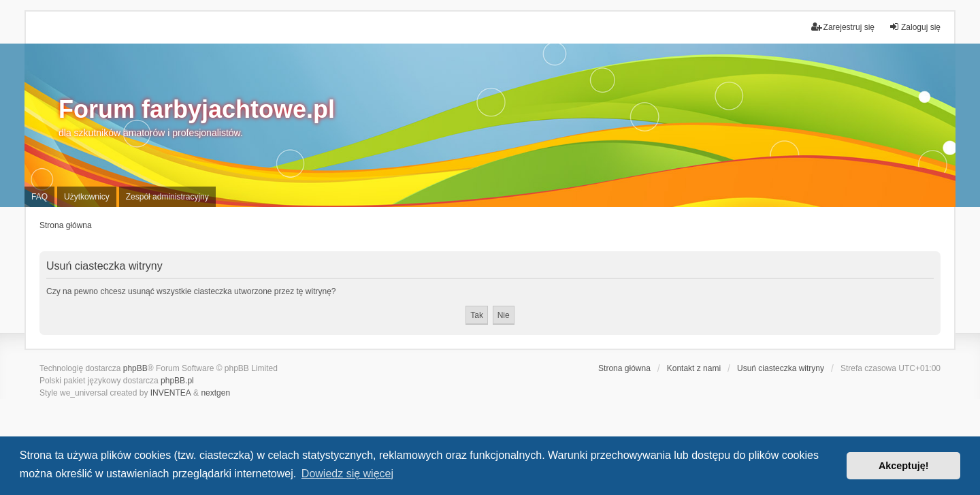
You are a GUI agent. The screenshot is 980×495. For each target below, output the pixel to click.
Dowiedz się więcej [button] (347, 474)
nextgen (215, 393)
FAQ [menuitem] (39, 197)
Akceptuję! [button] (904, 466)
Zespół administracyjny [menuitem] (167, 197)
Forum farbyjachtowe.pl (197, 109)
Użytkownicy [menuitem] (87, 197)
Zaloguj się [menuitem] (915, 27)
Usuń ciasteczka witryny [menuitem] (781, 368)
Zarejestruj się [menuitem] (843, 27)
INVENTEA (171, 393)
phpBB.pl (177, 381)
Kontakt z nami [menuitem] (694, 368)
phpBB (135, 368)
